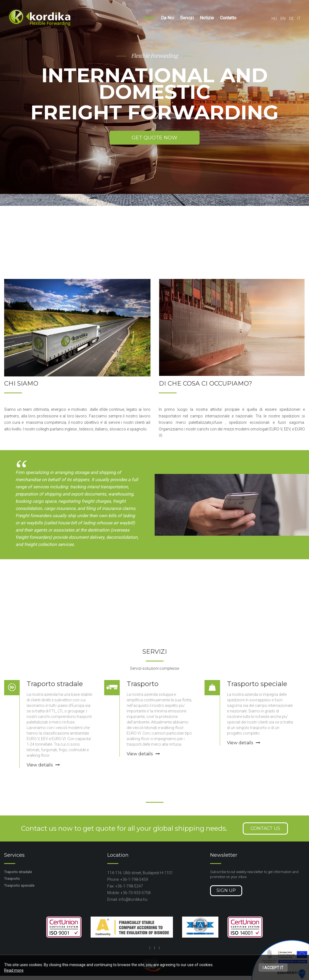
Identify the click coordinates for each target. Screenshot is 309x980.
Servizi (187, 18)
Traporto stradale (55, 684)
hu (274, 19)
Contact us (265, 828)
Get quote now (154, 138)
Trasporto (143, 684)
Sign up (226, 890)
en (283, 19)
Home (149, 18)
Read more (14, 970)
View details (43, 765)
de (291, 19)
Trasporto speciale (257, 684)
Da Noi (168, 18)
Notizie (207, 18)
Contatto (228, 18)
